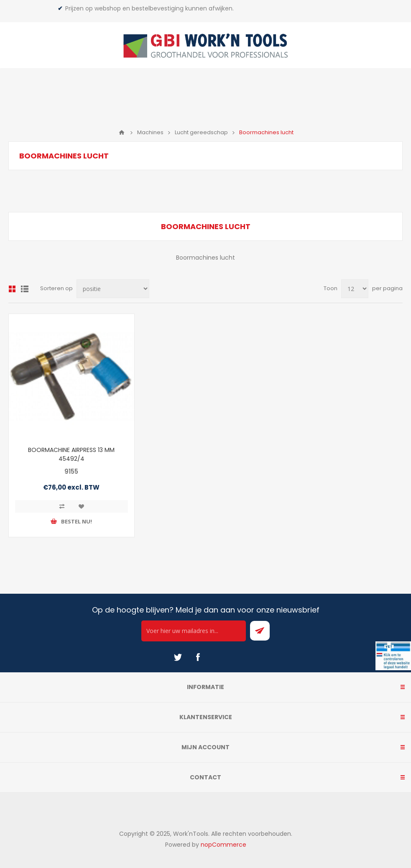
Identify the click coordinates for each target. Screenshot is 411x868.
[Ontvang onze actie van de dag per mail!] (194, 631)
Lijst (25, 289)
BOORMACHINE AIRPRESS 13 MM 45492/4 (71, 454)
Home (122, 133)
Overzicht (12, 289)
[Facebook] (198, 657)
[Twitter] (178, 657)
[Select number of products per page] (355, 289)
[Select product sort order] (113, 289)
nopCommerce (223, 845)
